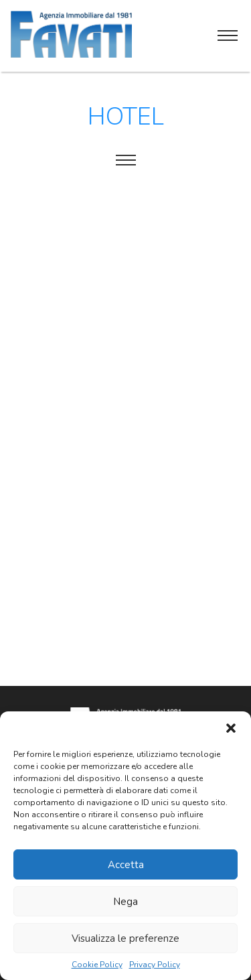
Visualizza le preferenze (125, 938)
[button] (231, 728)
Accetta (126, 865)
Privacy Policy (155, 965)
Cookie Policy (97, 965)
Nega (125, 902)
